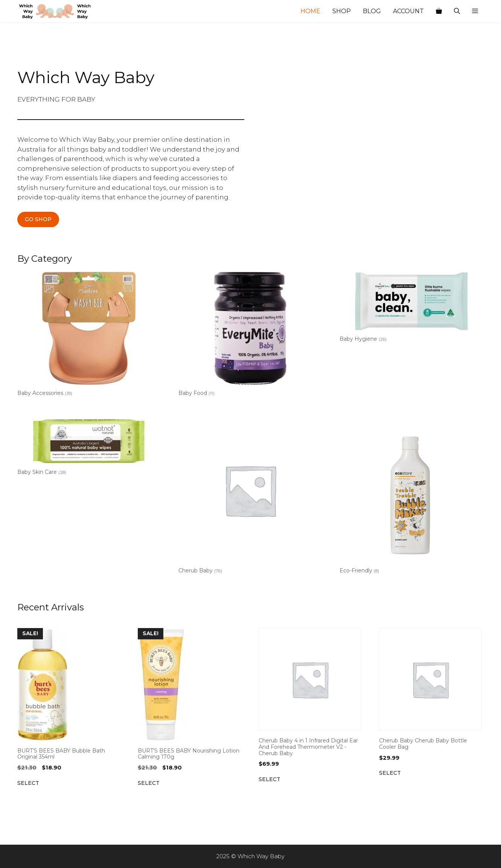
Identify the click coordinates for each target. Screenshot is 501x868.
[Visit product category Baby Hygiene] (411, 309)
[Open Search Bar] (457, 11)
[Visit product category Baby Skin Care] (89, 448)
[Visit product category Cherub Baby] (250, 498)
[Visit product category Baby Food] (250, 336)
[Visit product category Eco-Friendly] (411, 498)
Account (408, 11)
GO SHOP (38, 219)
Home (310, 11)
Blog (372, 11)
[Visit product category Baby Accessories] (89, 336)
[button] (475, 11)
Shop (342, 11)
